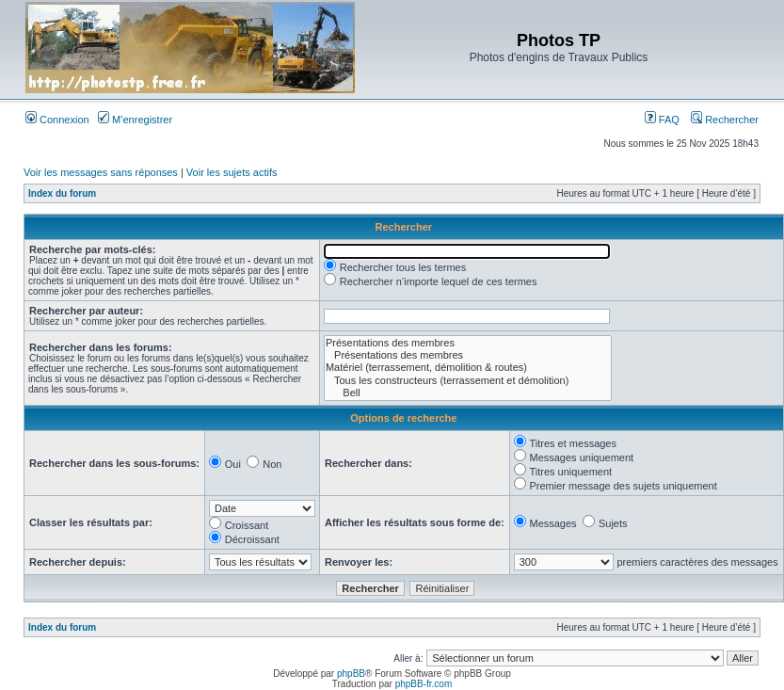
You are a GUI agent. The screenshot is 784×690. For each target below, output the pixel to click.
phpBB (351, 674)
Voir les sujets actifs (232, 172)
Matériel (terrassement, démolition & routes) (468, 368)
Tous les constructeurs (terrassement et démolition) (468, 381)
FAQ (662, 120)
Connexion (57, 120)
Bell (468, 393)
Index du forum (62, 193)
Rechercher (725, 120)
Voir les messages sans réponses (101, 172)
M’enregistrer (135, 120)
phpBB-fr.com (424, 684)
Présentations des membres (468, 343)
